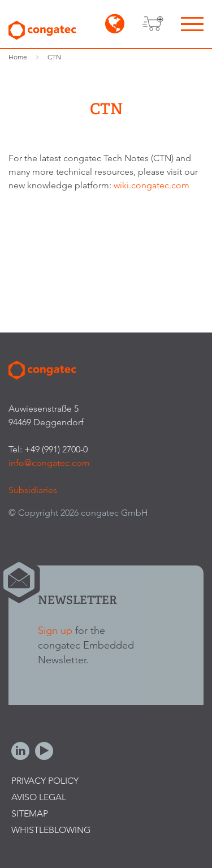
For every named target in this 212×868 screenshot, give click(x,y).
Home (18, 57)
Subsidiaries (33, 490)
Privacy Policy (45, 781)
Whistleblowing (51, 830)
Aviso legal (39, 797)
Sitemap (30, 813)
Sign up (55, 630)
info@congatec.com (49, 463)
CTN (54, 57)
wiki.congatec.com (152, 185)
